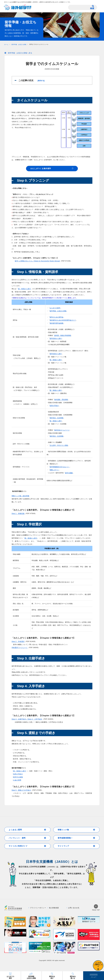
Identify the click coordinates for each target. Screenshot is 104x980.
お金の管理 (17, 780)
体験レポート (54, 470)
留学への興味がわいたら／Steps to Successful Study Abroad (37, 261)
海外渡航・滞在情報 (61, 400)
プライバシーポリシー (37, 908)
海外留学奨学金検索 (56, 323)
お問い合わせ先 (73, 908)
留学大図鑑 (69, 473)
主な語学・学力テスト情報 (59, 445)
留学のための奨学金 (56, 317)
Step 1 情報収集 (18, 514)
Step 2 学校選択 (18, 642)
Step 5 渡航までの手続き (21, 790)
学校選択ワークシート (20, 648)
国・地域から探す (25, 289)
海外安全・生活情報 (56, 418)
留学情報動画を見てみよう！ (60, 467)
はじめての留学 (55, 308)
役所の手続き (54, 406)
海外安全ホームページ (62, 430)
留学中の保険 (18, 777)
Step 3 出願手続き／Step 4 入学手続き (27, 719)
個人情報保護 (53, 908)
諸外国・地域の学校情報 (63, 335)
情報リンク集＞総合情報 (20, 496)
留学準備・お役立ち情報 (58, 311)
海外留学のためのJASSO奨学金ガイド (63, 320)
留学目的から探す (56, 338)
